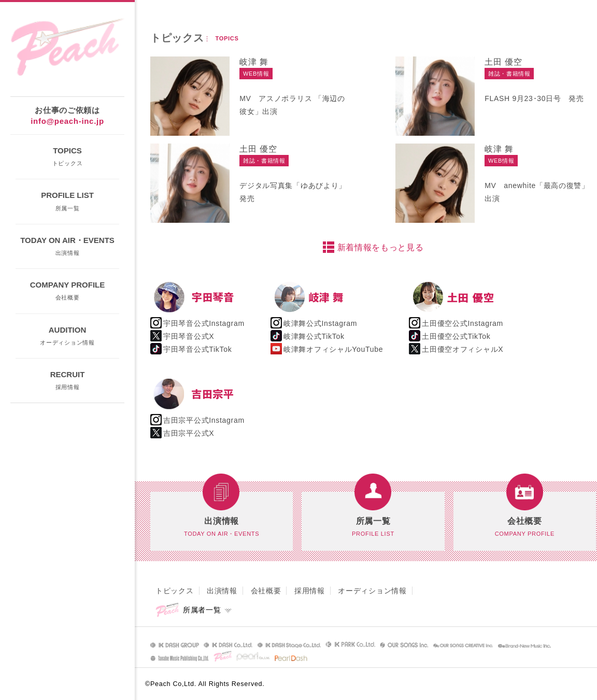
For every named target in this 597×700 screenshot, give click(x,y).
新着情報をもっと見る (381, 247)
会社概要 (266, 591)
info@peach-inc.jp (67, 121)
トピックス (175, 591)
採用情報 (310, 591)
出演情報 (222, 591)
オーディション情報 (372, 591)
